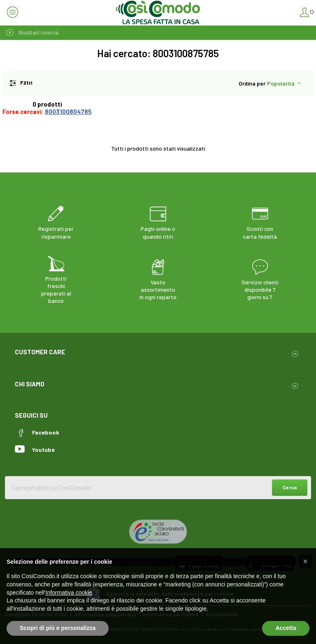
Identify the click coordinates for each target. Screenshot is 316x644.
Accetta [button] (286, 628)
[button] (305, 561)
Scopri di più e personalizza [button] (58, 628)
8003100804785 (68, 112)
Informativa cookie (69, 593)
